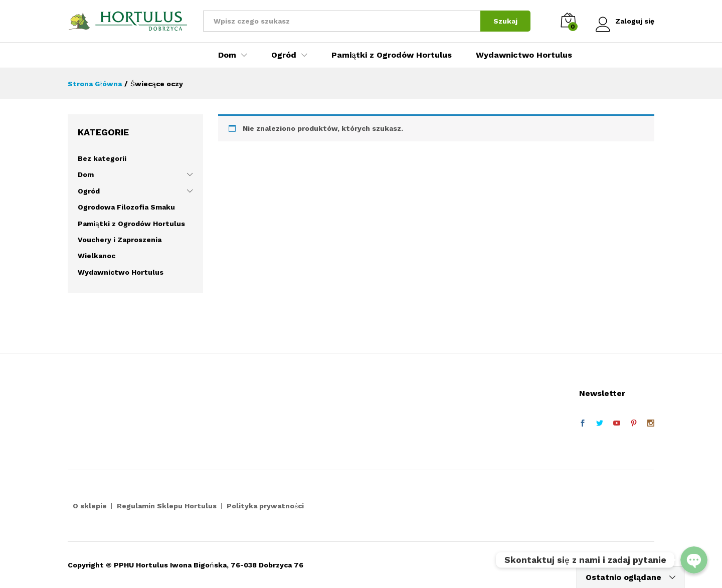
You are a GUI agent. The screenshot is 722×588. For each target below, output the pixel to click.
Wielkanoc (97, 256)
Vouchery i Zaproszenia (120, 240)
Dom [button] (227, 55)
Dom (86, 174)
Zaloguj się (624, 21)
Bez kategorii (102, 158)
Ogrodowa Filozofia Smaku (126, 207)
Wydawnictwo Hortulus (524, 55)
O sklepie (90, 506)
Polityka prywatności (265, 506)
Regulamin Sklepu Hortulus (167, 506)
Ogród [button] (284, 55)
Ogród (89, 191)
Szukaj (504, 21)
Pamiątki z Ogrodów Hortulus (392, 55)
